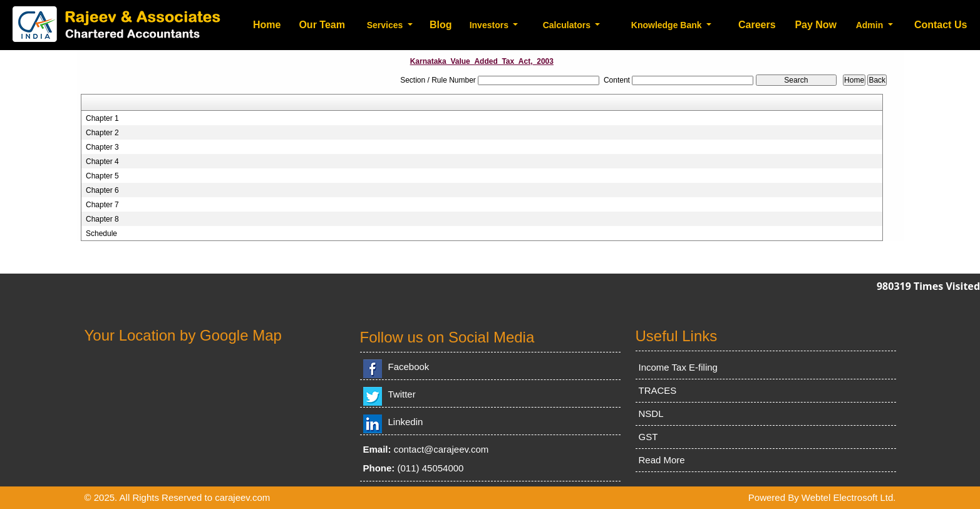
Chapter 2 (102, 133)
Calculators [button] (568, 25)
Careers (757, 25)
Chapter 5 (102, 176)
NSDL (651, 414)
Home (267, 25)
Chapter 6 (102, 190)
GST (648, 437)
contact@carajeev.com (441, 449)
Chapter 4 (102, 162)
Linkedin (406, 422)
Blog (441, 25)
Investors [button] (490, 25)
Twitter (402, 394)
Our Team (322, 25)
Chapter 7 (102, 205)
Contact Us (941, 25)
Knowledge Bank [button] (668, 25)
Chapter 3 (102, 147)
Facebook (409, 367)
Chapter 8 (102, 219)
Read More (662, 460)
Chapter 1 (102, 118)
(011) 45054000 (431, 468)
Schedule (101, 234)
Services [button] (386, 25)
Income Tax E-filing (678, 367)
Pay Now (816, 25)
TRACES (658, 390)
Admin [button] (871, 25)
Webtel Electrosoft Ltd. (849, 497)
